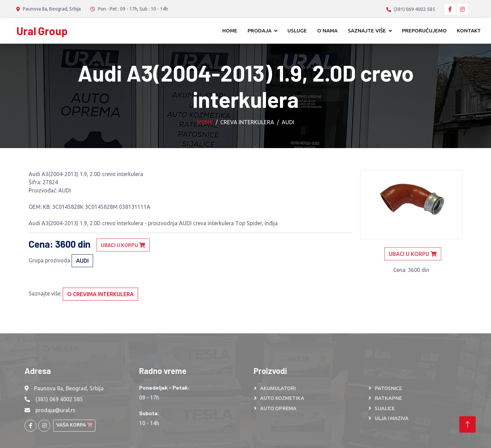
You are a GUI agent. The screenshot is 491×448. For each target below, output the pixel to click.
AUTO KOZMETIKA (282, 398)
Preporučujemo (424, 31)
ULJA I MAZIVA (392, 418)
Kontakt (469, 31)
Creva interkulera (247, 122)
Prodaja (259, 31)
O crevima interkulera (100, 294)
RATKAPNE (388, 398)
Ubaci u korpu (123, 245)
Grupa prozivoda (49, 260)
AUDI (288, 122)
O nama (327, 31)
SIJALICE (385, 408)
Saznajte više (367, 31)
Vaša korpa (74, 425)
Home (230, 31)
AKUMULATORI (278, 388)
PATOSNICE (388, 388)
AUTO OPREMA (278, 408)
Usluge (297, 31)
